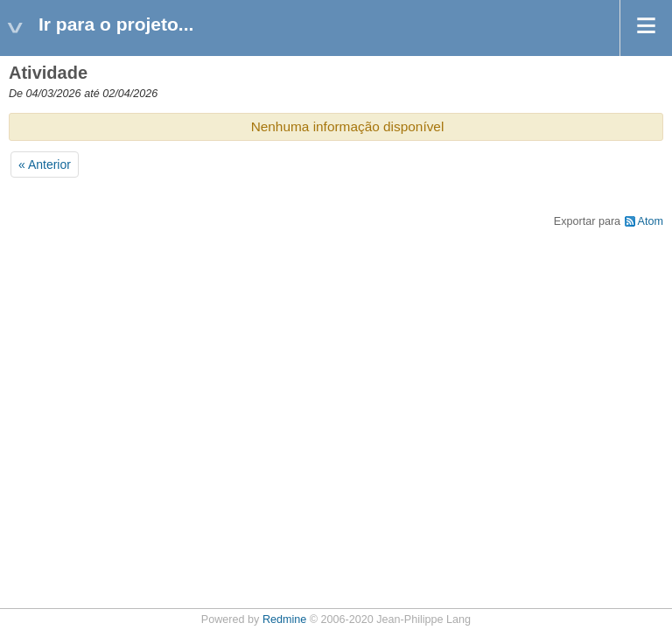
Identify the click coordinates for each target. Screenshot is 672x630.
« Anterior (45, 164)
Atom (651, 221)
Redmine (284, 619)
